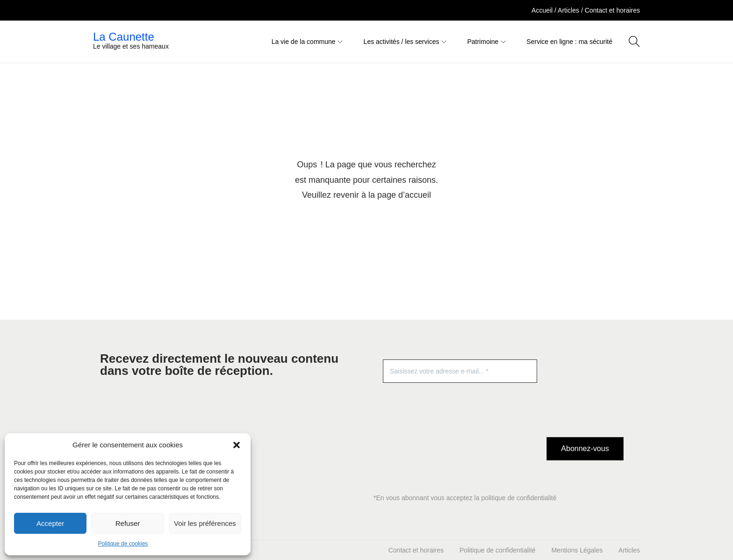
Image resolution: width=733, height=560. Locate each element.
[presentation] (585, 393)
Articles (569, 10)
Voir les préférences (205, 523)
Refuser (128, 523)
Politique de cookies (123, 544)
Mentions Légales (577, 550)
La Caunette (124, 37)
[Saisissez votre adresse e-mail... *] (460, 371)
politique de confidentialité (519, 498)
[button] (237, 445)
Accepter (50, 523)
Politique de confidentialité (498, 550)
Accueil (543, 10)
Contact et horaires (612, 10)
